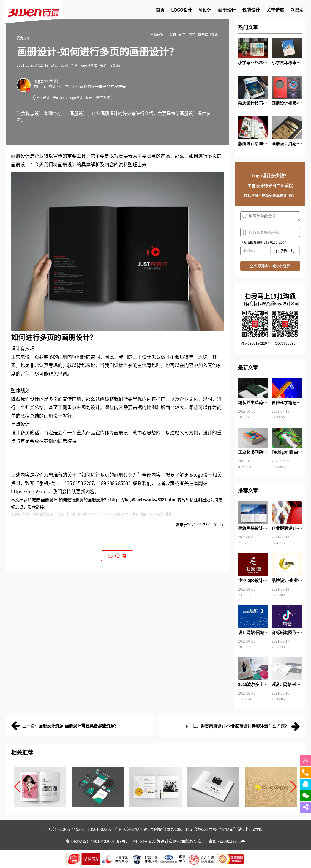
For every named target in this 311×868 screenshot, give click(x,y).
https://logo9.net (29, 491)
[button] (17, 787)
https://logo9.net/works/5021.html (143, 500)
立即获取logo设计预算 (270, 266)
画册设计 (20, 156)
